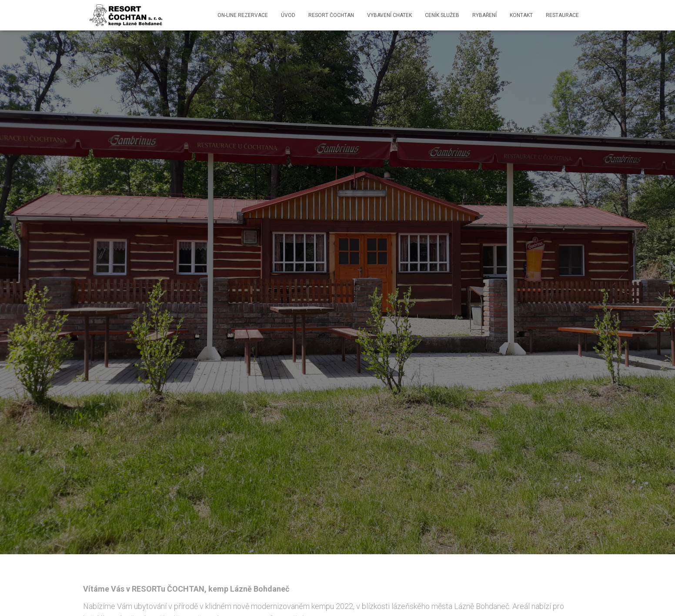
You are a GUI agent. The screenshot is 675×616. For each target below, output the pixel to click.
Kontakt (521, 15)
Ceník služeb (442, 15)
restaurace (562, 15)
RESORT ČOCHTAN (331, 15)
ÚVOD (288, 15)
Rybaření (485, 15)
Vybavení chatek (389, 15)
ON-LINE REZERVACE (243, 15)
